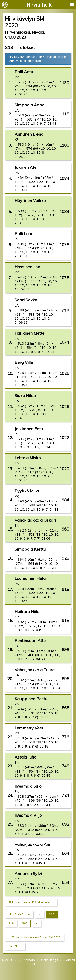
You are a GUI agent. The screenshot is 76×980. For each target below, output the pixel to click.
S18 (11, 923)
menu (72, 5)
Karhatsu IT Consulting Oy (42, 960)
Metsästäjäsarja (19, 914)
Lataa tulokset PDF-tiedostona (33, 902)
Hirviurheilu (40, 5)
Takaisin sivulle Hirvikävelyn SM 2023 (36, 937)
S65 (25, 923)
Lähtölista (15, 946)
